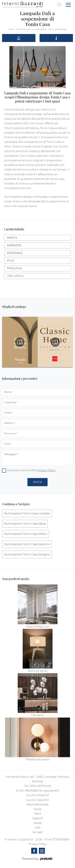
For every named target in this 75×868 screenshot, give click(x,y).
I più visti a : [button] (16, 276)
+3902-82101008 (40, 786)
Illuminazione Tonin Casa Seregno (27, 554)
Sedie (38, 809)
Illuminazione (39, 29)
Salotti (38, 823)
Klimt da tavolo (38, 671)
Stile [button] (11, 261)
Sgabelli (38, 818)
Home (11, 29)
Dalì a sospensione (58, 29)
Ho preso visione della (32, 470)
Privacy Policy (47, 470)
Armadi (37, 832)
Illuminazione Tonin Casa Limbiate (27, 513)
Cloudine (37, 715)
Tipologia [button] (14, 268)
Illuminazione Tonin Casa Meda (25, 524)
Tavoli (37, 814)
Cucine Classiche (37, 800)
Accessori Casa (23, 29)
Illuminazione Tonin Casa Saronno (27, 544)
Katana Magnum (38, 627)
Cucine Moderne (38, 795)
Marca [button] (12, 238)
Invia (37, 482)
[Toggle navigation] (68, 5)
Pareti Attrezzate (37, 805)
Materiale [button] (15, 253)
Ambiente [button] (14, 245)
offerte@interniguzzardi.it (42, 791)
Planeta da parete (37, 759)
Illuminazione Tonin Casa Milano (26, 534)
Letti (38, 828)
